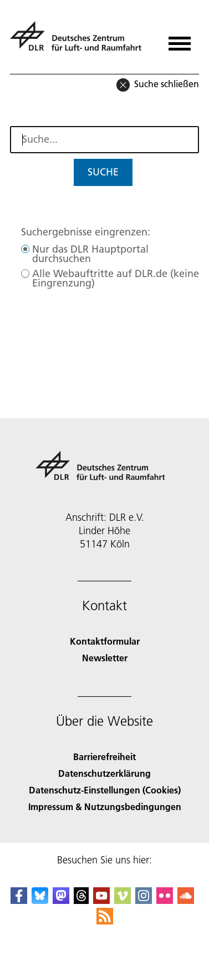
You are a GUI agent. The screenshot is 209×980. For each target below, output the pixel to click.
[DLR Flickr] (165, 900)
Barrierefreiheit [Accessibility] (105, 757)
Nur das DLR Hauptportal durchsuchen (90, 254)
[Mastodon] (61, 900)
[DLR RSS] (105, 921)
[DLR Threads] (81, 900)
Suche (103, 172)
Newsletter (105, 658)
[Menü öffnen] (180, 40)
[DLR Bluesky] (40, 900)
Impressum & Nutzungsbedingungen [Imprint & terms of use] (105, 806)
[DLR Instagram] (144, 900)
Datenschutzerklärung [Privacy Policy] (105, 773)
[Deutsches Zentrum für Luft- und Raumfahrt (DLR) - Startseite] (80, 41)
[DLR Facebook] (19, 900)
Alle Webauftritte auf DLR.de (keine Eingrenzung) (116, 278)
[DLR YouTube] (101, 900)
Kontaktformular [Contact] (105, 641)
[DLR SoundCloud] (186, 900)
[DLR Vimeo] (123, 900)
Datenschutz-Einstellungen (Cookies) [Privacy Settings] (105, 790)
